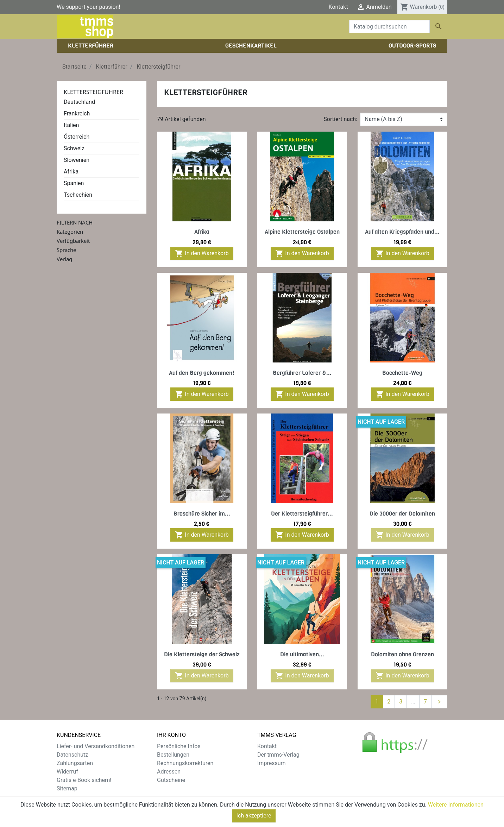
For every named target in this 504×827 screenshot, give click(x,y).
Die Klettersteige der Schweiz (202, 654)
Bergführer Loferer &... (302, 373)
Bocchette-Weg (402, 373)
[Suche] (389, 26)
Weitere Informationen (456, 812)
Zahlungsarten (75, 763)
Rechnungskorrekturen (185, 763)
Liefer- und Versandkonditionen (96, 746)
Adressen (169, 772)
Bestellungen (173, 755)
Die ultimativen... (302, 654)
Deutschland (79, 102)
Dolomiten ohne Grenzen (402, 654)
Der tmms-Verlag (278, 755)
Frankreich (77, 113)
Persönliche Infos (179, 746)
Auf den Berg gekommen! (202, 373)
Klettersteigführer (93, 92)
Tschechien (78, 195)
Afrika (71, 172)
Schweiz (74, 148)
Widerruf (67, 772)
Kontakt (338, 7)
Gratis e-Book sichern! (84, 780)
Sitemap (67, 788)
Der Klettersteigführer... (302, 514)
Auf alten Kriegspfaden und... (402, 232)
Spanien (74, 183)
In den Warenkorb (202, 253)
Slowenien (77, 160)
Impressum (272, 763)
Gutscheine (171, 780)
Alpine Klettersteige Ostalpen (302, 232)
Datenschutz (72, 755)
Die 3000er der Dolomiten (402, 514)
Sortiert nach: (340, 119)
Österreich (77, 137)
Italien (71, 125)
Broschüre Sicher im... (202, 514)
